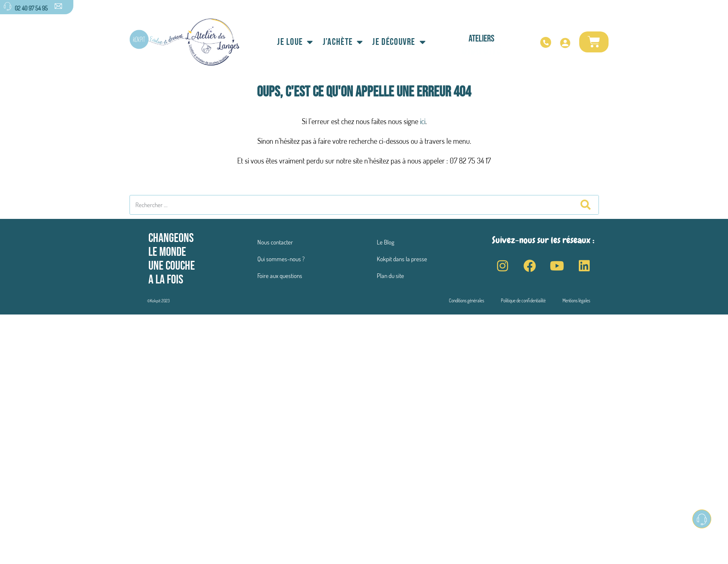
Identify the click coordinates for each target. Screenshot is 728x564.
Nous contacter (275, 242)
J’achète (343, 42)
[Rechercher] (585, 205)
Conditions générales (466, 301)
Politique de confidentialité (523, 301)
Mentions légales (576, 301)
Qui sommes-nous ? (281, 259)
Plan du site (390, 276)
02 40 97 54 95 (31, 8)
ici (423, 121)
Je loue (295, 42)
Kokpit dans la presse (402, 259)
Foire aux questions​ (280, 276)
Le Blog (386, 242)
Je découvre (399, 42)
